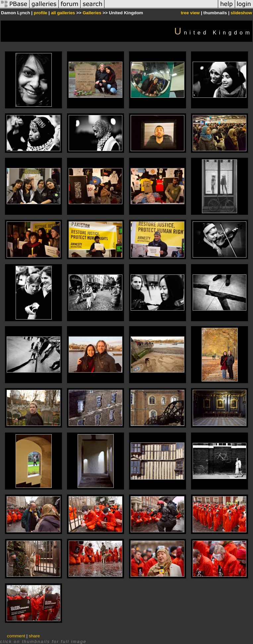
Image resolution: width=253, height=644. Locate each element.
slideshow (241, 13)
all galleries (63, 13)
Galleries (92, 13)
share (34, 636)
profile (41, 13)
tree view (190, 13)
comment (16, 636)
